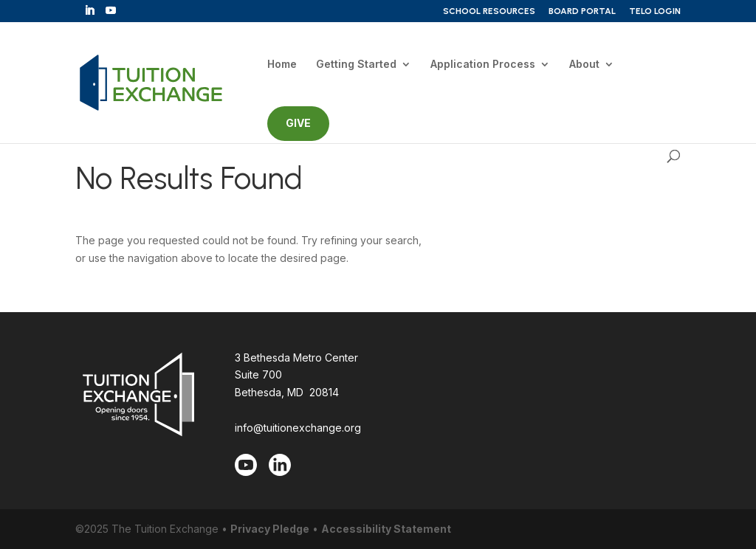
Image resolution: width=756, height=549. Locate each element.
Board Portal (582, 11)
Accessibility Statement (386, 529)
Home (282, 65)
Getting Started (356, 65)
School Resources (489, 11)
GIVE (298, 123)
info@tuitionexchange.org (298, 428)
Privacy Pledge (270, 529)
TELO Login (655, 11)
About (584, 65)
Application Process (483, 65)
